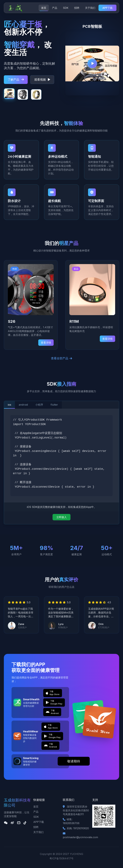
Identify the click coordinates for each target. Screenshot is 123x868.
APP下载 (107, 8)
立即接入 (61, 517)
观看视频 (42, 80)
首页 (44, 8)
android (23, 405)
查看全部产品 (61, 358)
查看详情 (46, 343)
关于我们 (90, 8)
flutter (55, 405)
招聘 (77, 8)
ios (10, 405)
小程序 (40, 405)
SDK (66, 8)
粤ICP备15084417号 (61, 858)
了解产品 (16, 80)
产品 (55, 8)
